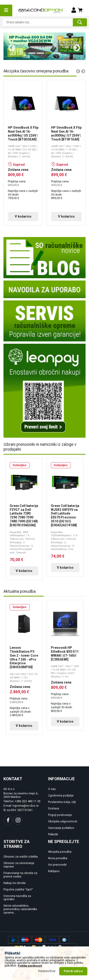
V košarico (22, 216)
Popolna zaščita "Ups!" (18, 894)
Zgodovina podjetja (61, 800)
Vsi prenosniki (57, 869)
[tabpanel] (44, 46)
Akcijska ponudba (60, 856)
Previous (10, 46)
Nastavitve (47, 971)
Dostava (54, 813)
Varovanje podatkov (61, 832)
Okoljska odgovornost (63, 826)
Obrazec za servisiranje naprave (19, 869)
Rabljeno (54, 876)
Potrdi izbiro (73, 971)
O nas (52, 793)
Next (75, 46)
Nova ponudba (58, 863)
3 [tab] (47, 55)
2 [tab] (39, 55)
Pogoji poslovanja (60, 819)
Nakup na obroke (15, 887)
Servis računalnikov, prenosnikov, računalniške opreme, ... (20, 914)
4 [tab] (56, 55)
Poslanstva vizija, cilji (62, 806)
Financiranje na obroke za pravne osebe (20, 879)
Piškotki (53, 839)
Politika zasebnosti (30, 966)
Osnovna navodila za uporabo (17, 902)
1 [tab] (31, 55)
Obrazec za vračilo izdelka (21, 861)
